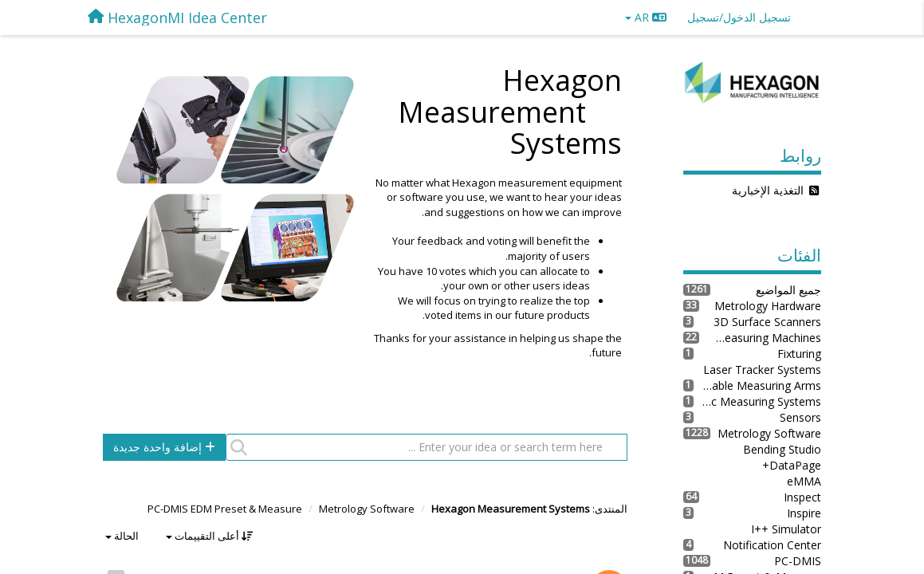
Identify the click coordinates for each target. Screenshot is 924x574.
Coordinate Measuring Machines (760, 338)
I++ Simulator (786, 529)
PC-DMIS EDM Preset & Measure (225, 509)
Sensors (800, 417)
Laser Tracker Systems (762, 370)
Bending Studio (782, 449)
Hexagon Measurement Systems (511, 509)
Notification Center (772, 545)
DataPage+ (792, 465)
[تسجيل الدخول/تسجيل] (739, 18)
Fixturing (799, 354)
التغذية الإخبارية (768, 190)
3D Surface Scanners (767, 322)
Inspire (804, 513)
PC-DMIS (798, 561)
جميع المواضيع (788, 290)
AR (646, 17)
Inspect (802, 497)
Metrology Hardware (768, 306)
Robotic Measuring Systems (757, 401)
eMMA (804, 481)
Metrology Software (367, 509)
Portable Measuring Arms (757, 385)
